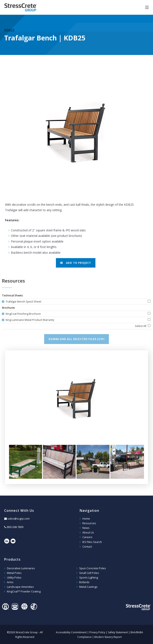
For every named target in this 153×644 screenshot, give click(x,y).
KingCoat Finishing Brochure (23, 314)
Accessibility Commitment (71, 631)
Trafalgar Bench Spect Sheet (23, 302)
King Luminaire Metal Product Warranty (30, 320)
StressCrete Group (27, 7)
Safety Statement (118, 631)
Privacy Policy (97, 631)
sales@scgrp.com (19, 519)
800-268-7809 (15, 527)
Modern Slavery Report (108, 636)
